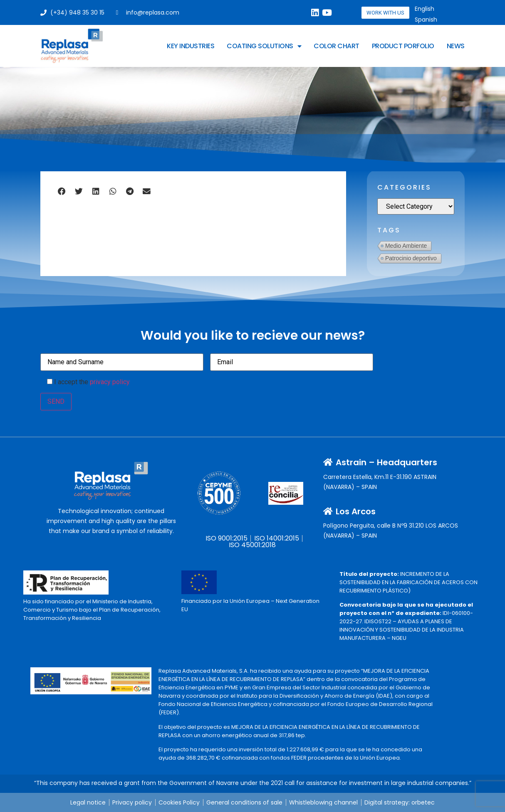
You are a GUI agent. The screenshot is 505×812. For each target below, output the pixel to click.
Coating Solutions (264, 46)
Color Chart (337, 46)
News (456, 46)
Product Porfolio (403, 46)
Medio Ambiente (406, 246)
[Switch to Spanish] (426, 20)
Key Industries (191, 46)
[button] (62, 191)
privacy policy (110, 382)
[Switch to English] (425, 9)
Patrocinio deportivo (411, 258)
